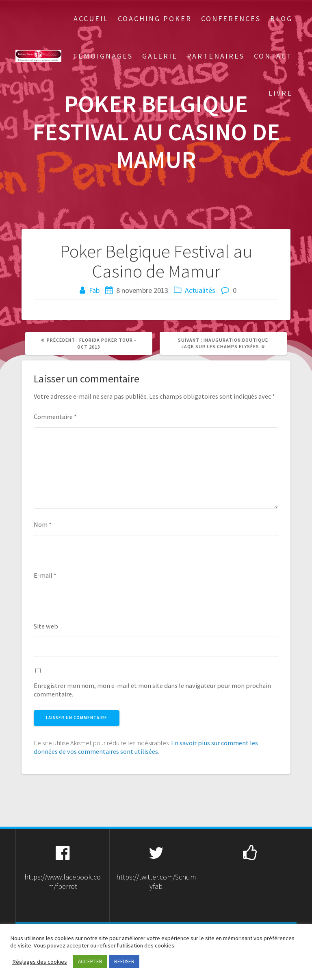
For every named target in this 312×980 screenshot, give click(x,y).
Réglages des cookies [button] (40, 962)
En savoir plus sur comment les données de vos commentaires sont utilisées (146, 747)
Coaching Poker (155, 19)
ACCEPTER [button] (90, 961)
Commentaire (55, 417)
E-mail (45, 575)
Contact (273, 56)
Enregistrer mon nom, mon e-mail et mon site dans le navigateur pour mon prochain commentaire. (152, 690)
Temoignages (103, 56)
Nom (43, 524)
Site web (46, 626)
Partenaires (216, 56)
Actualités (200, 290)
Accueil (91, 19)
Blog (281, 19)
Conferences (231, 19)
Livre (281, 93)
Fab (94, 290)
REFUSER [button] (124, 961)
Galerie (160, 56)
